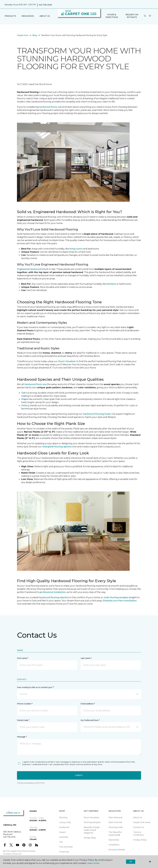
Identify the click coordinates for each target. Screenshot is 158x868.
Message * (22, 737)
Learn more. (93, 863)
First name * (23, 658)
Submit (79, 775)
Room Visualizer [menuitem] (92, 817)
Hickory (25, 405)
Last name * (86, 658)
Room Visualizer (67, 361)
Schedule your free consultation (120, 601)
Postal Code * (23, 720)
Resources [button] (28, 16)
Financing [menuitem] (64, 852)
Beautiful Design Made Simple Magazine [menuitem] (92, 830)
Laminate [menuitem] (64, 837)
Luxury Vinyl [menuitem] (65, 822)
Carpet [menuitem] (62, 832)
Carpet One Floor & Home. (23, 851)
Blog (35, 35)
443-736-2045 (45, 5)
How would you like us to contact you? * (35, 687)
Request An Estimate (132, 16)
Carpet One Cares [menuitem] (142, 822)
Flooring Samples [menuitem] (92, 822)
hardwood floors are (35, 384)
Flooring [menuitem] (63, 817)
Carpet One (23, 35)
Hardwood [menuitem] (64, 827)
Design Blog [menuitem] (90, 838)
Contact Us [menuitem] (139, 827)
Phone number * (25, 704)
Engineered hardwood (29, 269)
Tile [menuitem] (61, 842)
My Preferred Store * (90, 720)
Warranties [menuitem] (114, 840)
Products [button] (10, 16)
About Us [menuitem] (138, 817)
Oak (23, 393)
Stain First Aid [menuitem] (115, 822)
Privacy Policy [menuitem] (140, 840)
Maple (25, 399)
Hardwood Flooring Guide (97, 414)
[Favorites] (150, 16)
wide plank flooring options (57, 447)
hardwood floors (48, 107)
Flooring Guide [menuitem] (116, 827)
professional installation (53, 592)
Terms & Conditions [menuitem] (138, 834)
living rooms (76, 249)
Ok (131, 862)
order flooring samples (116, 597)
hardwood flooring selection (54, 597)
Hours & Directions (112, 16)
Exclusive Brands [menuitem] (117, 850)
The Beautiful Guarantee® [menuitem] (115, 834)
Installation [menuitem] (114, 845)
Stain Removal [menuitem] (115, 817)
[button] (145, 16)
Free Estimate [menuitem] (66, 847)
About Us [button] (45, 16)
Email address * (88, 704)
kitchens (111, 284)
